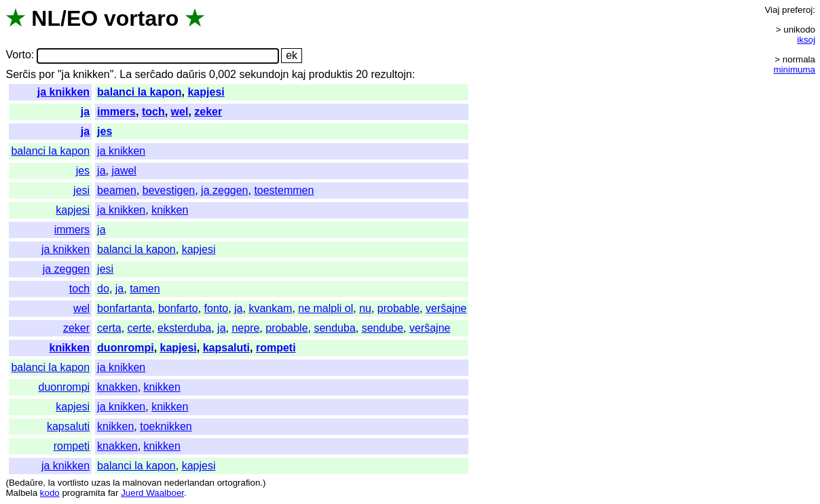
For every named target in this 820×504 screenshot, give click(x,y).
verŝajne (446, 308)
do (103, 289)
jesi (81, 190)
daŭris (191, 74)
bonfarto (178, 308)
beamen (117, 190)
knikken (170, 210)
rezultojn (391, 74)
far (113, 493)
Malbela (21, 493)
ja (85, 112)
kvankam (270, 308)
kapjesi (206, 92)
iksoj (806, 40)
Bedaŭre (26, 483)
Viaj (772, 10)
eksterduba (184, 328)
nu (365, 308)
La (126, 74)
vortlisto (73, 483)
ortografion (239, 483)
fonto (217, 308)
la (52, 483)
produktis (331, 74)
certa (109, 328)
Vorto (18, 55)
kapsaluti (226, 348)
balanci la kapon (139, 92)
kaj (299, 74)
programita (83, 493)
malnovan (142, 483)
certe (140, 328)
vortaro (141, 18)
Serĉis (20, 74)
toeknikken (166, 426)
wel (180, 112)
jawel (124, 171)
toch (153, 112)
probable (398, 308)
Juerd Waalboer (152, 493)
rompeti (276, 348)
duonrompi (126, 348)
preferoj (797, 10)
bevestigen (169, 190)
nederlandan (189, 483)
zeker (208, 112)
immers (116, 112)
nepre (245, 328)
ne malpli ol (325, 308)
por (46, 74)
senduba (334, 328)
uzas (100, 483)
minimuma (795, 70)
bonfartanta (125, 308)
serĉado (154, 74)
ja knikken (63, 92)
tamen (145, 289)
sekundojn (264, 74)
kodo (50, 493)
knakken (117, 387)
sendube (383, 328)
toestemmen (284, 190)
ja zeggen (224, 190)
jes (105, 131)
